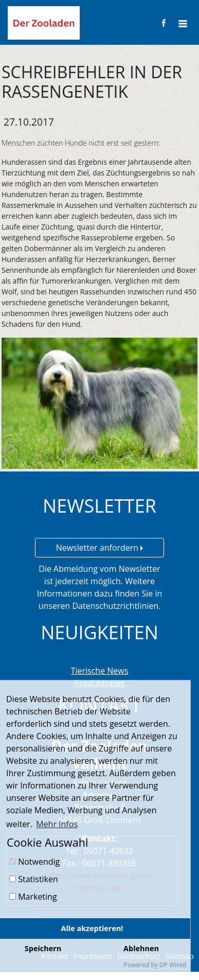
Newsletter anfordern (100, 548)
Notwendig (34, 862)
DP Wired (173, 965)
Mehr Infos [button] (57, 824)
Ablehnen (141, 948)
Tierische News (100, 671)
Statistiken (34, 879)
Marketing (33, 897)
